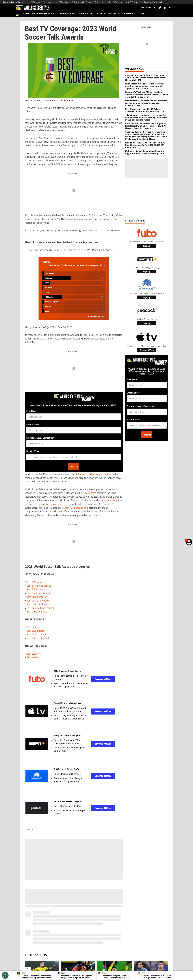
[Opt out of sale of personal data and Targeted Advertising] (5, 975)
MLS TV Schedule (78, 2)
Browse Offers (103, 679)
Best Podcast (33, 627)
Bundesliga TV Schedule (153, 2)
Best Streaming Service (39, 586)
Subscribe (74, 466)
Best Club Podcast (36, 631)
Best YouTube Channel (38, 604)
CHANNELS (129, 13)
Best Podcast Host (36, 634)
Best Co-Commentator (38, 601)
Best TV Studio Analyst (39, 593)
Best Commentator (37, 597)
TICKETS (143, 13)
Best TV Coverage (36, 582)
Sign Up (147, 246)
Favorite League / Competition (40, 438)
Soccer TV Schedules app (75, 508)
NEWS (26, 13)
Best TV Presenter (36, 589)
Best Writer (33, 657)
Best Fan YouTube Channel (40, 608)
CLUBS (101, 13)
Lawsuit (31, 830)
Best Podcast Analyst (38, 638)
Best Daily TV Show (37, 612)
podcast (92, 493)
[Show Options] (119, 444)
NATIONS (114, 13)
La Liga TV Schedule (115, 2)
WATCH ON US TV (66, 13)
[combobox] (73, 444)
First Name (31, 411)
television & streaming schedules (93, 474)
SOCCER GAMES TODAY (43, 13)
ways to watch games (57, 504)
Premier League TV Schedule (29, 2)
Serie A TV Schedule (133, 2)
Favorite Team (33, 451)
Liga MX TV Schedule (96, 2)
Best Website (34, 654)
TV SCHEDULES (86, 13)
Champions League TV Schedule (56, 2)
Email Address (33, 424)
